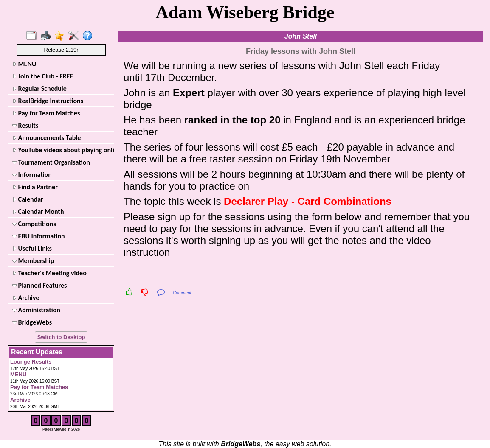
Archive (26, 298)
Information (32, 175)
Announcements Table (46, 138)
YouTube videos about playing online (62, 150)
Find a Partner (35, 187)
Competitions (34, 224)
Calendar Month (38, 211)
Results (25, 125)
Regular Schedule (39, 88)
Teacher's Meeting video (49, 273)
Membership (33, 261)
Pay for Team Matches (46, 113)
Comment (182, 293)
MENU (24, 64)
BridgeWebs (32, 322)
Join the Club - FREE (43, 76)
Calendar (28, 199)
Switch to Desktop (61, 337)
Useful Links (32, 248)
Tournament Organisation (51, 162)
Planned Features (39, 285)
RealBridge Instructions (48, 101)
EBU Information (39, 236)
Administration (36, 310)
